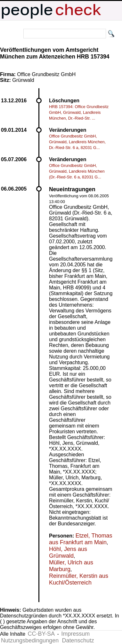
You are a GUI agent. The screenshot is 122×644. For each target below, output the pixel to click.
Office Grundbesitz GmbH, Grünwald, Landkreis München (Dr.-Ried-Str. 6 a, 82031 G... (77, 171)
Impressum (75, 634)
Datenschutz (78, 640)
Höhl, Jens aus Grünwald (68, 552)
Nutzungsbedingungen (30, 640)
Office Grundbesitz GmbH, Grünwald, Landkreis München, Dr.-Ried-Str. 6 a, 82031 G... (77, 142)
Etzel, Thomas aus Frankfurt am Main (81, 539)
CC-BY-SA (41, 634)
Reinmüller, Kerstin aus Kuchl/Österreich (79, 579)
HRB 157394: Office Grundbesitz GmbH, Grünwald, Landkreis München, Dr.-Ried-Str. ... (79, 112)
